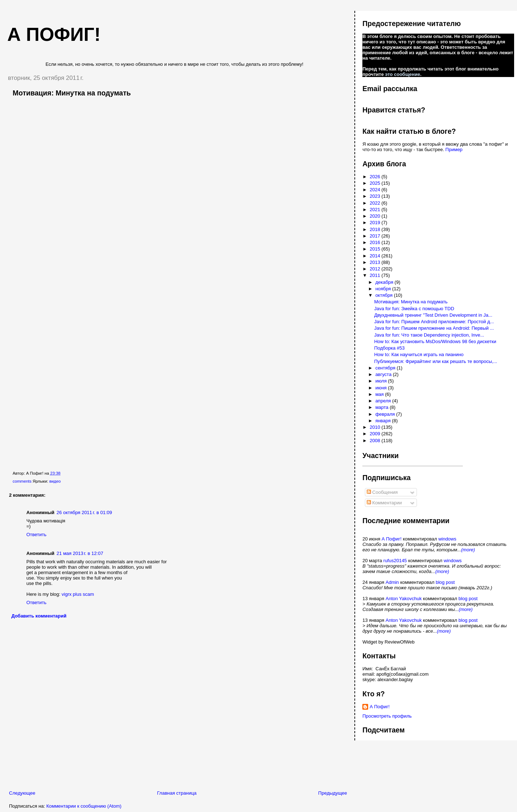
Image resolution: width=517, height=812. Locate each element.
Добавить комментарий (39, 616)
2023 (376, 196)
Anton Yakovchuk (404, 599)
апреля (384, 401)
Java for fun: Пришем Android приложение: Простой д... (434, 322)
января (384, 421)
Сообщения (382, 492)
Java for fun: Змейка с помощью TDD (414, 309)
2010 (376, 427)
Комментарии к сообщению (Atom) (84, 806)
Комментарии (384, 503)
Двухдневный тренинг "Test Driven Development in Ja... (433, 315)
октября (385, 295)
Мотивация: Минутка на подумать (72, 93)
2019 (376, 223)
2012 (376, 269)
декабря (385, 282)
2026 (376, 177)
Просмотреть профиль (387, 716)
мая (380, 394)
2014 (376, 256)
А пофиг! (54, 34)
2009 (376, 434)
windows (447, 539)
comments (22, 481)
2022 (376, 203)
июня (382, 388)
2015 (376, 249)
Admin (392, 582)
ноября (384, 289)
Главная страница (177, 793)
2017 (376, 236)
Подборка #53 (389, 348)
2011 (376, 275)
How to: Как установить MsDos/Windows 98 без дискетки (435, 341)
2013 (376, 262)
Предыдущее (333, 793)
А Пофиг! (391, 539)
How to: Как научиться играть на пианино (419, 354)
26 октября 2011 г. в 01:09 (84, 512)
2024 (376, 190)
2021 (376, 210)
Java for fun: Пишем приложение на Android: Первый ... (434, 328)
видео (55, 481)
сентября (386, 368)
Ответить (36, 535)
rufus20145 (395, 561)
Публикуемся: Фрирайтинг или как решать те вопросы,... (436, 361)
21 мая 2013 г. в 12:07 (80, 553)
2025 (376, 183)
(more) (468, 550)
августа (384, 374)
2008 (376, 441)
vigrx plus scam (78, 594)
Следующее (22, 793)
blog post (445, 582)
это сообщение (403, 74)
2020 (376, 216)
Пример (454, 149)
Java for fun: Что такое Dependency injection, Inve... (429, 335)
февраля (386, 414)
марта (383, 407)
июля (382, 381)
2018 (376, 229)
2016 (376, 242)
